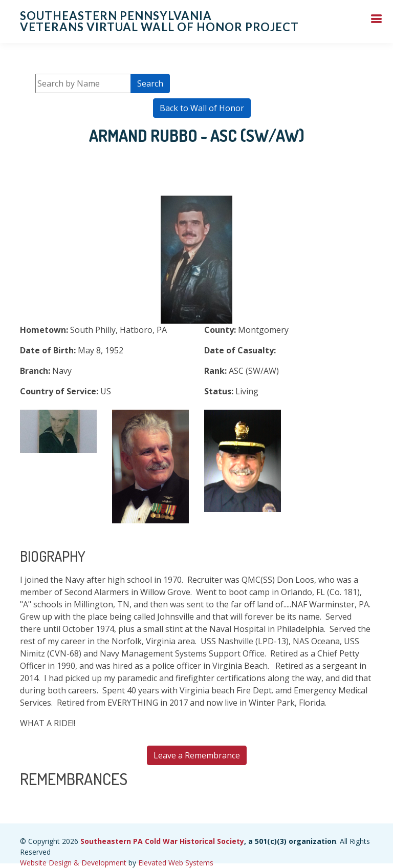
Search (150, 83)
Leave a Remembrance (197, 755)
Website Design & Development (73, 863)
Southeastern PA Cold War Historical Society (162, 841)
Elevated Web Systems (176, 863)
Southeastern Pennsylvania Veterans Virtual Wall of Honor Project (159, 21)
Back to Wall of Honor (202, 108)
